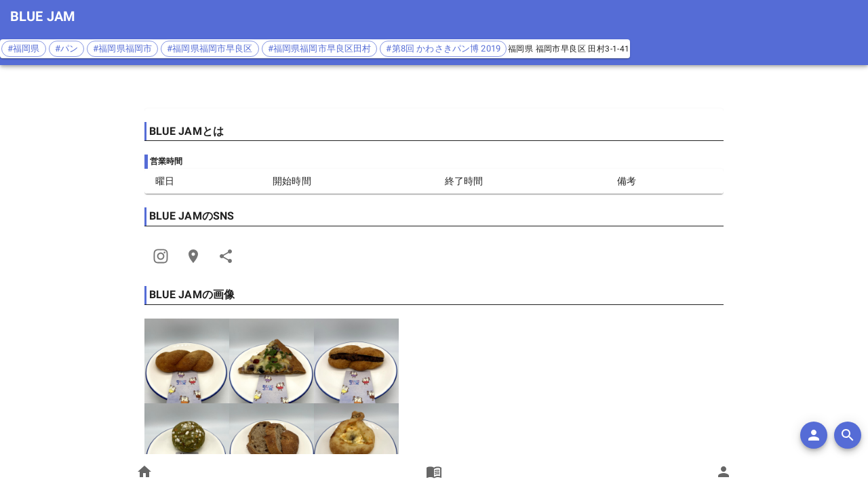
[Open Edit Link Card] (193, 256)
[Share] (161, 256)
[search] (848, 435)
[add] (814, 435)
